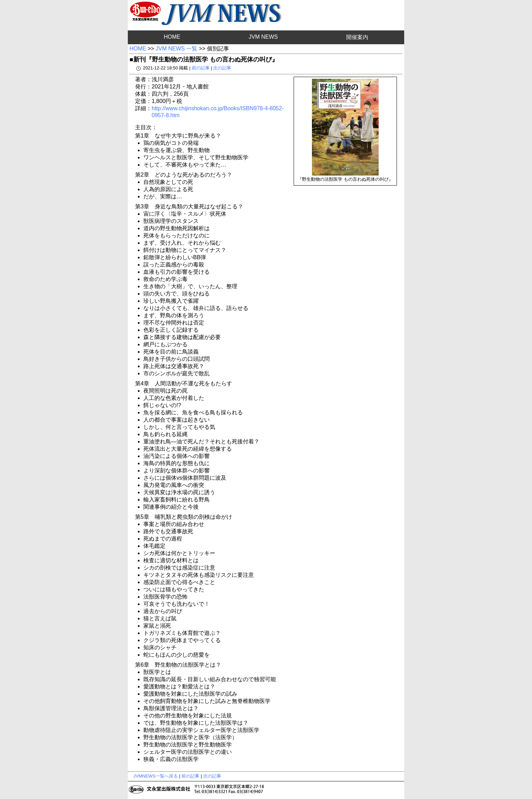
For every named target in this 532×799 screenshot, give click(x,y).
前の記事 (201, 68)
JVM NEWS (263, 37)
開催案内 (357, 37)
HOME (172, 37)
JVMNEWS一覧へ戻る (156, 776)
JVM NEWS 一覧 (177, 49)
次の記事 (222, 68)
